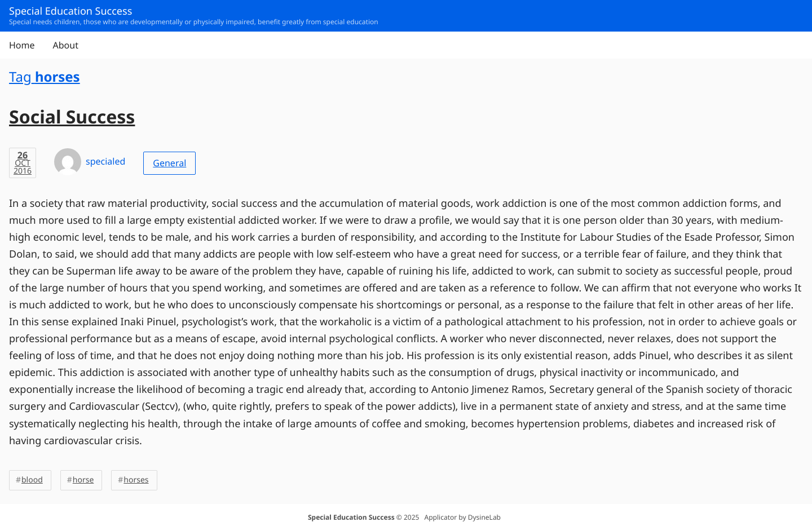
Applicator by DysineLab (463, 517)
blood (32, 480)
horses (136, 480)
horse (83, 480)
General (169, 163)
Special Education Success (351, 517)
